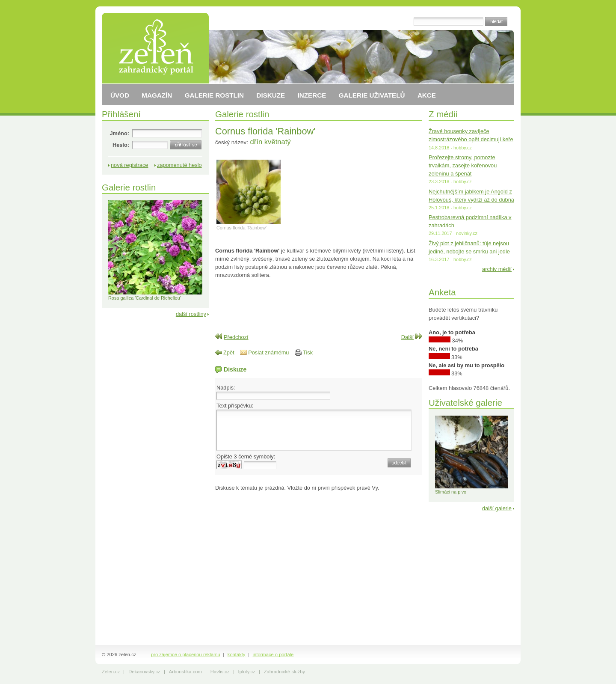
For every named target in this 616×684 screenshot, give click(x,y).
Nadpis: (226, 388)
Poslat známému (268, 352)
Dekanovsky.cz (144, 672)
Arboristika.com (185, 672)
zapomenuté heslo (179, 165)
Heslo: (121, 145)
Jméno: (119, 133)
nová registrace (130, 165)
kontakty (237, 654)
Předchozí (236, 337)
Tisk (308, 352)
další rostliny (191, 314)
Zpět (229, 352)
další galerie (497, 508)
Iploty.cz (247, 672)
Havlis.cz (220, 672)
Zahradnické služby (284, 672)
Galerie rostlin (242, 114)
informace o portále (273, 654)
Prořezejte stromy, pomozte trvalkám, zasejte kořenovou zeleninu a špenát (463, 165)
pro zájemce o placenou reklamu (186, 654)
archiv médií (497, 269)
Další (407, 337)
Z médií (443, 114)
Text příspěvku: (235, 406)
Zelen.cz (111, 672)
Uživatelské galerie (465, 403)
